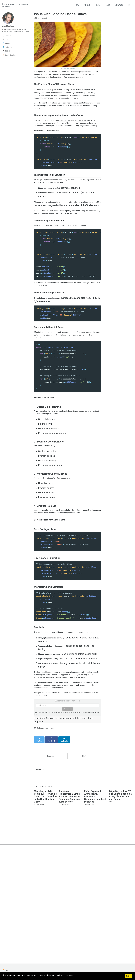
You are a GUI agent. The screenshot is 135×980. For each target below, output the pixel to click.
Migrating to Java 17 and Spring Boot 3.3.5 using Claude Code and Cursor (121, 905)
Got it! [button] (128, 976)
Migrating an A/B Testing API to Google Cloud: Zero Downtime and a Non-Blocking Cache (46, 906)
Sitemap (118, 5)
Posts (96, 5)
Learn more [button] (68, 976)
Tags (107, 5)
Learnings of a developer (15, 5)
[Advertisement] (67, 939)
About (86, 5)
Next (84, 864)
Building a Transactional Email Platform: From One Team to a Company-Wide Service (70, 906)
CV (76, 5)
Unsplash (73, 69)
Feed (6, 970)
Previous (51, 864)
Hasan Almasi (67, 69)
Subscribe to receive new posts (67, 814)
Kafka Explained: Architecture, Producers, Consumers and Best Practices (95, 906)
